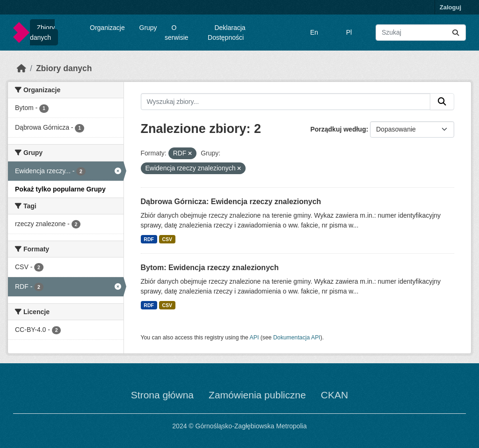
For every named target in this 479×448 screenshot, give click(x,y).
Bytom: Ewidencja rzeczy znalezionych (210, 268)
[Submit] (456, 33)
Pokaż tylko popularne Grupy (60, 189)
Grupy (148, 28)
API (254, 338)
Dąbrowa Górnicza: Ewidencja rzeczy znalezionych (231, 202)
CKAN (334, 395)
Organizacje (107, 28)
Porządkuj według (338, 129)
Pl (349, 32)
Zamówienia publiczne (257, 395)
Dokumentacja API (297, 338)
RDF (149, 239)
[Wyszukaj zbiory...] (421, 33)
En (314, 32)
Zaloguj (450, 7)
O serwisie (177, 33)
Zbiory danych (42, 33)
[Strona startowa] (22, 68)
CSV (167, 239)
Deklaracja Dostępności (227, 33)
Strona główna (162, 395)
